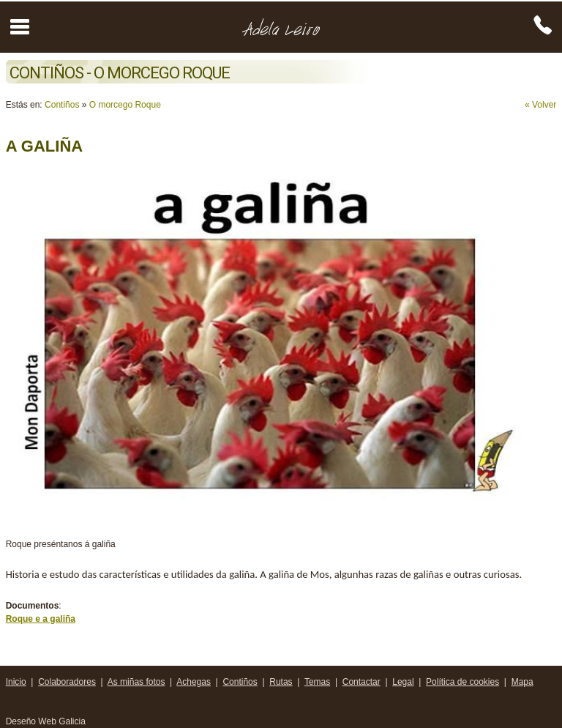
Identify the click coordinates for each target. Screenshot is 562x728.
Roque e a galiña (41, 619)
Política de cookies (462, 682)
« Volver (540, 105)
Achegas (194, 682)
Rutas (281, 682)
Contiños (62, 105)
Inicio (16, 682)
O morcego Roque (125, 105)
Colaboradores (67, 682)
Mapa (522, 682)
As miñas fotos (136, 682)
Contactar (361, 682)
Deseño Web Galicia (47, 721)
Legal (403, 682)
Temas (317, 682)
